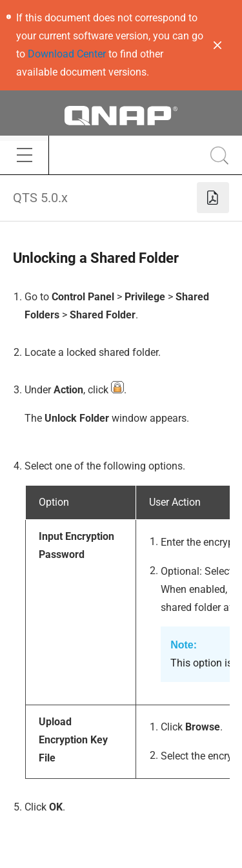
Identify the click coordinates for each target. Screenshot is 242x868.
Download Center (67, 54)
